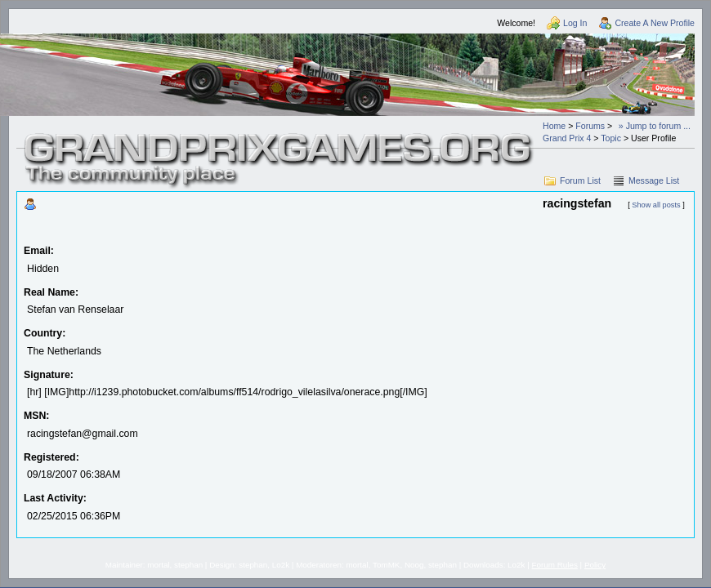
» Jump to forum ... (655, 126)
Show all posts (656, 205)
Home (554, 126)
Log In (575, 23)
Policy (595, 565)
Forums (590, 126)
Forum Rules (555, 565)
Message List (654, 180)
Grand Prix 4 (567, 138)
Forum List (580, 180)
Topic (611, 138)
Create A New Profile (655, 23)
